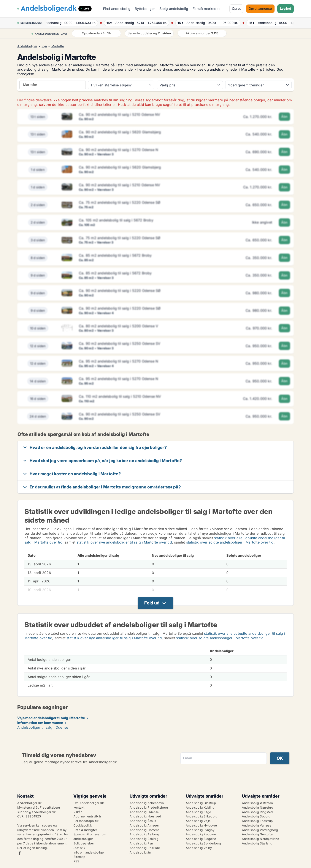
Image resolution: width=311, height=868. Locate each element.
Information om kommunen (40, 723)
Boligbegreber (84, 843)
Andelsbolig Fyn (141, 843)
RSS (76, 861)
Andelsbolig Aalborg (144, 834)
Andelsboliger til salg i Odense (43, 727)
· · (73, 23)
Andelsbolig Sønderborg (203, 843)
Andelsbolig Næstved (145, 816)
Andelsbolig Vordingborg (260, 830)
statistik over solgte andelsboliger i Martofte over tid (230, 542)
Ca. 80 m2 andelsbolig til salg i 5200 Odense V (118, 326)
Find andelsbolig (117, 9)
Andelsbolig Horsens (144, 830)
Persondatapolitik (86, 821)
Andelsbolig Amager (144, 825)
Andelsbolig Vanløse (257, 825)
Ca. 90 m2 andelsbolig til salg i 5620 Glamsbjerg (120, 132)
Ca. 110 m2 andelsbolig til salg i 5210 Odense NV (120, 396)
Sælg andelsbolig (174, 9)
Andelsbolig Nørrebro (257, 807)
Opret (236, 9)
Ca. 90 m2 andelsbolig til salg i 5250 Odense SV (120, 343)
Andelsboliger (27, 46)
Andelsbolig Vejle (198, 821)
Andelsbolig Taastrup (257, 821)
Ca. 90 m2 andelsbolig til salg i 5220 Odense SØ (120, 291)
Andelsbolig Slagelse (201, 839)
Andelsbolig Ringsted (257, 812)
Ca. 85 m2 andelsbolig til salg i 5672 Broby (115, 255)
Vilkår (78, 812)
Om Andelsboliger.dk (89, 803)
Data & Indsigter (85, 830)
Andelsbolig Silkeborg (202, 816)
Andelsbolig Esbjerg (144, 839)
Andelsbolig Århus (143, 821)
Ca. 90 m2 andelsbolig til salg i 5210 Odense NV (119, 114)
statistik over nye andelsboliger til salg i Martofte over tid (124, 542)
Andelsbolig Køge (198, 812)
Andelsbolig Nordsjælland (261, 839)
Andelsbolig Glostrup (201, 803)
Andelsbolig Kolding (200, 807)
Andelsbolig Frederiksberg (149, 807)
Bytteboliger (145, 9)
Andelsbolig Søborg (256, 816)
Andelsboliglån (140, 852)
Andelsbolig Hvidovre (201, 825)
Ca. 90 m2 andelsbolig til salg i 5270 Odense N (118, 150)
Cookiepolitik (83, 825)
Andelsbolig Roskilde (145, 848)
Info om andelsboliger (89, 852)
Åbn (284, 117)
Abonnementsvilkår (87, 816)
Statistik (79, 848)
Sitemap (79, 857)
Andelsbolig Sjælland (257, 843)
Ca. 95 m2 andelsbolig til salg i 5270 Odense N (118, 361)
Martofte (58, 46)
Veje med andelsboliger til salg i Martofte (51, 718)
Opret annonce (260, 9)
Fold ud (152, 603)
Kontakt (79, 807)
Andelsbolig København (147, 803)
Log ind (286, 9)
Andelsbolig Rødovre (201, 834)
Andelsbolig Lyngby (200, 830)
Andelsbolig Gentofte (257, 834)
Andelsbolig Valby (199, 848)
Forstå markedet (206, 9)
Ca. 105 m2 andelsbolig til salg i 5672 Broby (116, 220)
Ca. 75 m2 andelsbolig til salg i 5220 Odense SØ (120, 202)
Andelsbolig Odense (144, 812)
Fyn (44, 46)
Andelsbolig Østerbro (257, 803)
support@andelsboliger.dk (36, 812)
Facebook (20, 853)
